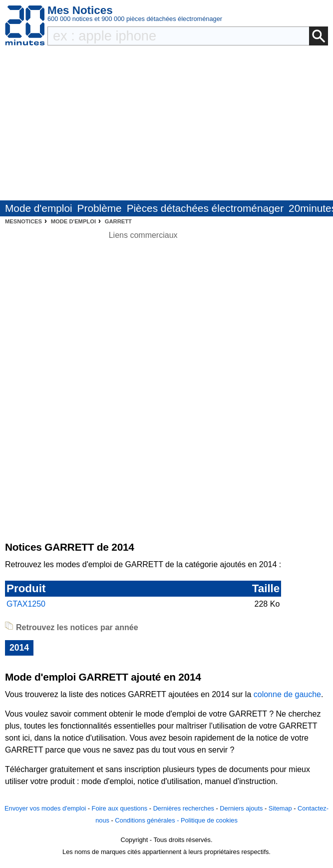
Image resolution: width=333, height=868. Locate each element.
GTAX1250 (26, 604)
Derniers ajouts (241, 808)
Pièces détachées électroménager (205, 208)
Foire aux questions (120, 808)
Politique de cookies (209, 820)
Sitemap (280, 808)
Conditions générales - (148, 820)
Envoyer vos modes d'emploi (45, 808)
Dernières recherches (184, 808)
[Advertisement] (166, 125)
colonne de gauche (287, 694)
